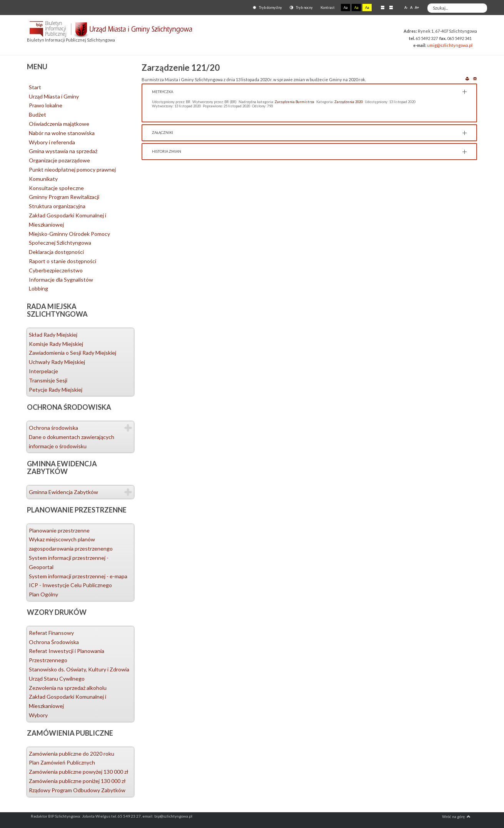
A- (406, 8)
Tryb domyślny (267, 8)
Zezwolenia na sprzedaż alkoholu (68, 688)
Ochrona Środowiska (54, 642)
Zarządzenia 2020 (349, 102)
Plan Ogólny (43, 594)
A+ (417, 8)
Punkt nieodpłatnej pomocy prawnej (72, 169)
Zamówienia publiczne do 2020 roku (72, 754)
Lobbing (38, 288)
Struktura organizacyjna (57, 206)
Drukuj (467, 78)
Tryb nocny (301, 8)
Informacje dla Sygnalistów (61, 280)
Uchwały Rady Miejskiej (57, 362)
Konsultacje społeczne (56, 188)
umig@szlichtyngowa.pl (450, 45)
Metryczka (163, 92)
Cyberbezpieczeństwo (56, 270)
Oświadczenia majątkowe (59, 124)
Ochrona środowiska (53, 428)
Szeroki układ (391, 7)
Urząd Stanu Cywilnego (57, 679)
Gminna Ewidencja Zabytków (63, 492)
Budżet (38, 114)
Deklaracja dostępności (56, 252)
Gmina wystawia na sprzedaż (63, 151)
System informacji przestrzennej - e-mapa (78, 576)
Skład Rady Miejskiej (53, 335)
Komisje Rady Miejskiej (56, 344)
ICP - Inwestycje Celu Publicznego (70, 585)
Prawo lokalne (46, 105)
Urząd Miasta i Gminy (54, 96)
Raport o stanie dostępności (63, 261)
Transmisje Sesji (48, 380)
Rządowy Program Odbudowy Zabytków (77, 790)
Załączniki (163, 133)
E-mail (475, 78)
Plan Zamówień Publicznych (62, 762)
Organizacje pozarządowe (59, 160)
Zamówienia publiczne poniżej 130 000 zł (77, 781)
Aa (345, 8)
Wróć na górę (456, 816)
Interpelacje (43, 371)
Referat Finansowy (51, 633)
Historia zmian (167, 151)
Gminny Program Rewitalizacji (64, 197)
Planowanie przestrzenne (59, 530)
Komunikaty (43, 179)
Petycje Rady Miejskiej (56, 390)
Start (35, 87)
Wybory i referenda (52, 142)
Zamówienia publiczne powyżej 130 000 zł (79, 772)
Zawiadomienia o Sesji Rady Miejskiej (73, 353)
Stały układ (383, 7)
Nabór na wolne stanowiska (62, 133)
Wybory (38, 715)
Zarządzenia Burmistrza (295, 102)
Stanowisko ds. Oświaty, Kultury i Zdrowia (79, 669)
